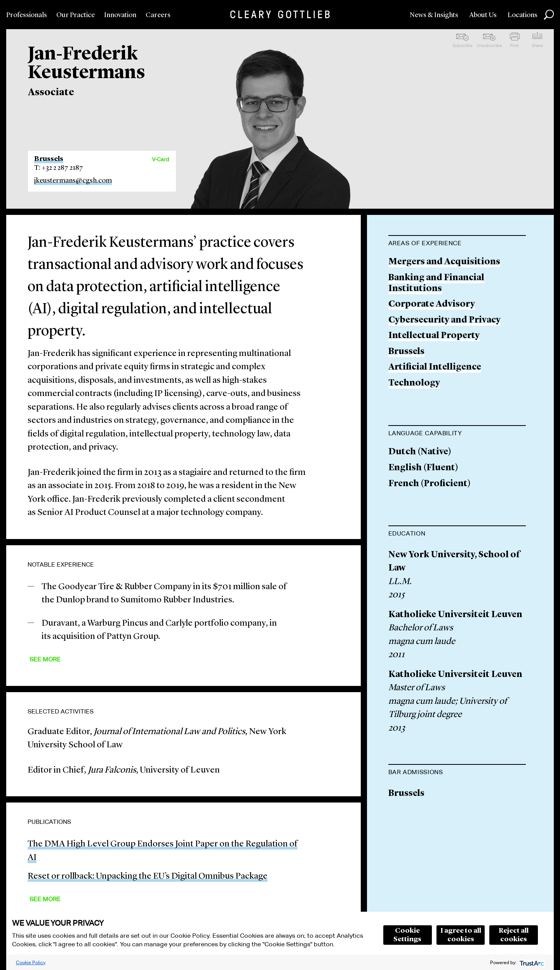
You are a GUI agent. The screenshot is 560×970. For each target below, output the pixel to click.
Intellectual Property (434, 336)
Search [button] (549, 15)
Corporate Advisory (432, 304)
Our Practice (76, 15)
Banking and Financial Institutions (436, 283)
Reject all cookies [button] (514, 935)
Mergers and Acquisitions (444, 262)
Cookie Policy (31, 962)
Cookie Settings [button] (407, 935)
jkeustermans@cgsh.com (73, 181)
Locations (523, 15)
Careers (158, 15)
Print (514, 45)
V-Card (160, 159)
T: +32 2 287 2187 (59, 168)
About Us (483, 15)
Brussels (49, 159)
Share (537, 45)
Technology (414, 383)
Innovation (120, 15)
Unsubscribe (489, 45)
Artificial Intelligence (435, 367)
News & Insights (434, 15)
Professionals (27, 15)
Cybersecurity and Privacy (444, 320)
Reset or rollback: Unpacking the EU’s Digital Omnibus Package (148, 877)
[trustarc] (531, 962)
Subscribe (462, 45)
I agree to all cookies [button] (461, 935)
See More (45, 659)
